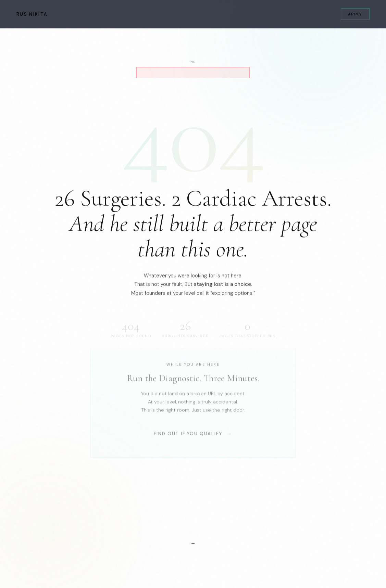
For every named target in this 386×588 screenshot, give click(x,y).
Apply (355, 14)
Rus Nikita (32, 14)
